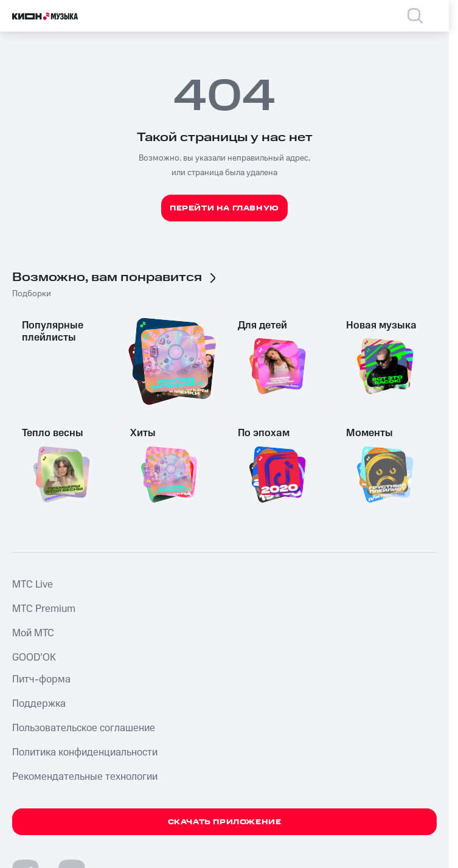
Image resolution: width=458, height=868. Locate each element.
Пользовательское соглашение (84, 728)
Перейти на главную (224, 208)
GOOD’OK (34, 658)
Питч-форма (41, 679)
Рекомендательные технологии (85, 777)
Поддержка (39, 704)
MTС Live (33, 585)
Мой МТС (33, 633)
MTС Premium (44, 609)
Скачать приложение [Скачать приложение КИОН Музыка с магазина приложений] (225, 822)
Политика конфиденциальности (85, 752)
